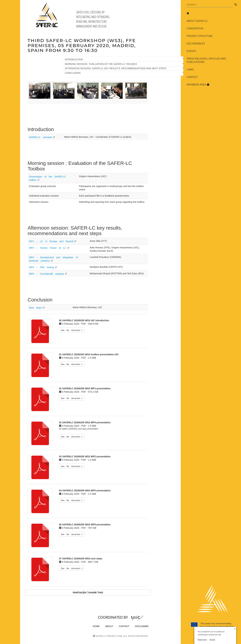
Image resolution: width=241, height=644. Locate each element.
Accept (212, 639)
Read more (202, 639)
